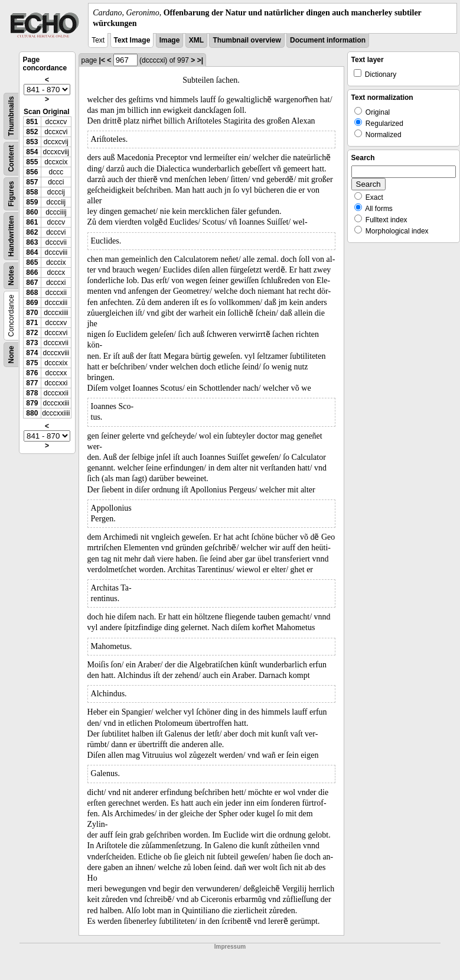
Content (11, 159)
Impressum (230, 947)
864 (32, 252)
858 (32, 192)
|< (102, 60)
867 (32, 283)
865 (32, 262)
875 (32, 363)
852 (32, 132)
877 (32, 383)
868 (32, 293)
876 (32, 373)
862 (32, 232)
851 (32, 122)
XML (196, 40)
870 (32, 313)
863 (32, 242)
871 (32, 323)
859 (32, 202)
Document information (328, 40)
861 (32, 222)
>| (200, 60)
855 (32, 162)
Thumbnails (11, 116)
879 (32, 403)
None (11, 355)
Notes (11, 276)
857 (32, 182)
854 (32, 152)
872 (32, 333)
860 (32, 212)
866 (32, 272)
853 (32, 142)
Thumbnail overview (247, 40)
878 (32, 393)
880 (32, 413)
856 (32, 172)
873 (32, 343)
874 (32, 353)
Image (170, 40)
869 (32, 303)
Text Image (132, 40)
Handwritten (11, 236)
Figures (11, 194)
